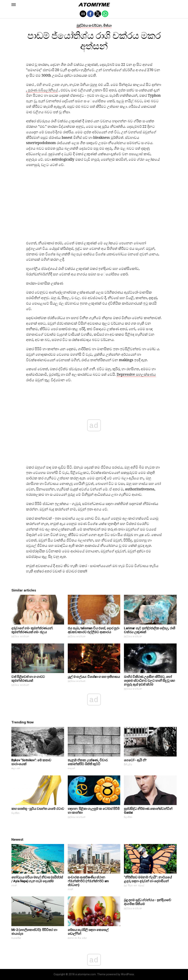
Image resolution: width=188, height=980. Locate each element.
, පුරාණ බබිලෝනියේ (42, 90)
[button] (14, 5)
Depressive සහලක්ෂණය (136, 374)
